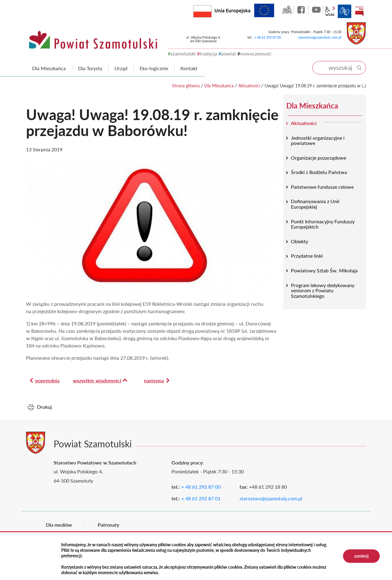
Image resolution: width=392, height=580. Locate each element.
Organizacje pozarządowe (318, 158)
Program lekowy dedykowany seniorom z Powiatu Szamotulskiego (323, 290)
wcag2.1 (330, 11)
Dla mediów (59, 525)
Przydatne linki (307, 256)
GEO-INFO (287, 10)
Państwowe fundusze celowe (322, 187)
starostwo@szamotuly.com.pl (320, 37)
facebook (302, 10)
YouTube (316, 10)
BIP (359, 11)
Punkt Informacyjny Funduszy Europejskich (323, 224)
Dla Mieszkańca (219, 86)
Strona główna (186, 86)
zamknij (361, 556)
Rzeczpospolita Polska (211, 10)
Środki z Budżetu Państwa (319, 172)
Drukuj (44, 407)
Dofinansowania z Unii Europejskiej (315, 204)
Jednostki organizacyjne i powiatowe (318, 140)
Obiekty (300, 241)
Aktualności (249, 86)
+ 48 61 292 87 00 (268, 37)
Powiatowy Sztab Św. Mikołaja (324, 270)
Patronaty (108, 525)
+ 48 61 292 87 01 (201, 498)
